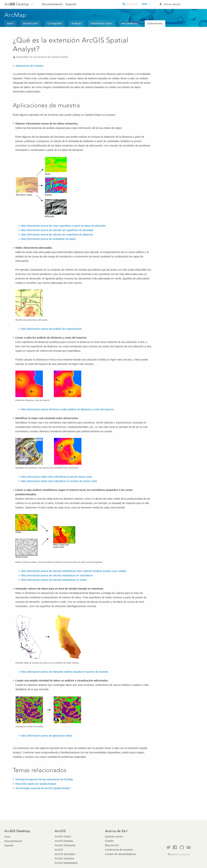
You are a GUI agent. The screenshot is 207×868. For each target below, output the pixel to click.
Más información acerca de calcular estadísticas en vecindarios (57, 575)
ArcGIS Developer (65, 854)
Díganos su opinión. (180, 854)
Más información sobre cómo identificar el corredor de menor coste (59, 481)
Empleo (109, 841)
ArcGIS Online (63, 837)
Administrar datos (101, 23)
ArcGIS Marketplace (66, 863)
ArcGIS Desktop (64, 841)
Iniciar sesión (172, 4)
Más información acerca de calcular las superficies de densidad (57, 230)
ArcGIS (59, 850)
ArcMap (15, 15)
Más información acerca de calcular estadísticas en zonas (54, 580)
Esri (195, 4)
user (144, 4)
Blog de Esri (112, 845)
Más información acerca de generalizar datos (47, 736)
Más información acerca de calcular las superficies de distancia (57, 235)
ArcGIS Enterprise (65, 845)
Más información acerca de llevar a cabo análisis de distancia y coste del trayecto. (68, 409)
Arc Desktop (17, 4)
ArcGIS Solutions (65, 858)
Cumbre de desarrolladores (121, 854)
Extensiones (155, 23)
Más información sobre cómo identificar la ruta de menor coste (56, 477)
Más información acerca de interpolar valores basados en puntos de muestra (65, 672)
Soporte (71, 4)
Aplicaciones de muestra (29, 66)
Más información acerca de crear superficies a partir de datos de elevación (63, 226)
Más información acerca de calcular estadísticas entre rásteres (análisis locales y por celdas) (74, 571)
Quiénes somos (114, 837)
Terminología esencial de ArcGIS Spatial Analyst (43, 788)
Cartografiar (55, 23)
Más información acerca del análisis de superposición (51, 329)
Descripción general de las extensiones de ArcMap (44, 779)
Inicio (10, 23)
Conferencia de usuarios (119, 850)
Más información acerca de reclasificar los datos (48, 239)
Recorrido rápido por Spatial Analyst (36, 784)
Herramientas (130, 23)
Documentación (52, 4)
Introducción (31, 23)
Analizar (76, 23)
